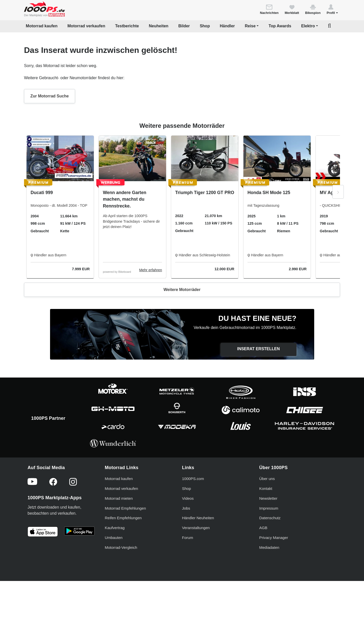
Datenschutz (270, 518)
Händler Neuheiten (198, 518)
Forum (188, 538)
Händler (227, 26)
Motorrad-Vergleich (121, 547)
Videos (188, 498)
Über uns (267, 479)
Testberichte (127, 26)
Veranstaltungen (196, 528)
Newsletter (268, 498)
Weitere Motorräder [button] (182, 290)
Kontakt (266, 488)
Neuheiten (159, 26)
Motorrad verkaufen (86, 26)
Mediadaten (269, 547)
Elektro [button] (308, 26)
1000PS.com (193, 479)
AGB (263, 528)
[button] (332, 9)
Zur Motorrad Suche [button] (50, 96)
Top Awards (280, 26)
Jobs (186, 508)
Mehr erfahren (151, 270)
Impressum (269, 508)
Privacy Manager (274, 538)
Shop (205, 26)
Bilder (184, 26)
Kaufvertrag (115, 528)
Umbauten (114, 538)
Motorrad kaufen (42, 26)
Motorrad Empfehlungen (126, 508)
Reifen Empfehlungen (123, 518)
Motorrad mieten (119, 498)
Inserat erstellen (258, 349)
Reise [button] (250, 26)
